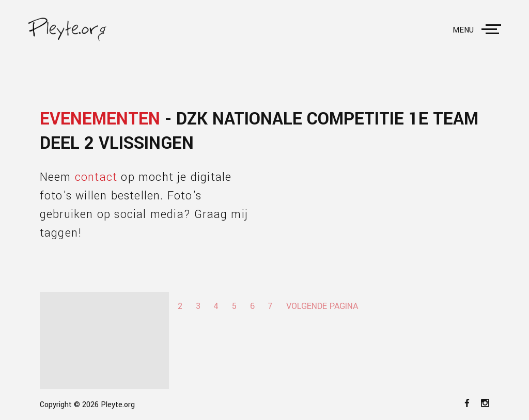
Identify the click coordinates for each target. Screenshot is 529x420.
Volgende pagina (322, 306)
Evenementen (100, 119)
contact (96, 177)
